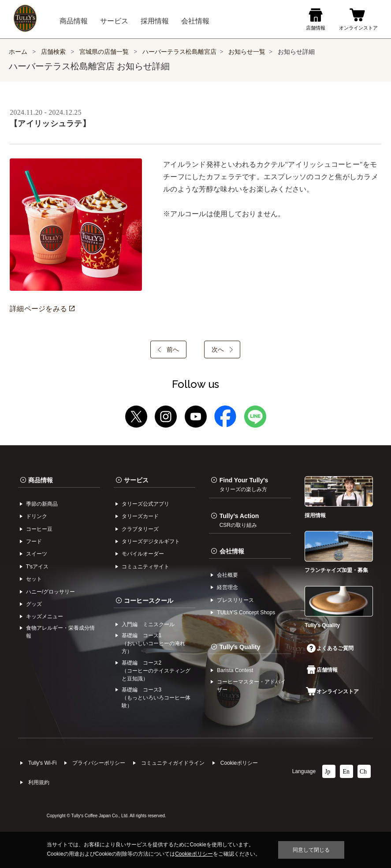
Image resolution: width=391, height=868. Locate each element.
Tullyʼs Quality (240, 647)
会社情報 (232, 551)
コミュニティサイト (145, 567)
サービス (136, 480)
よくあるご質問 (330, 648)
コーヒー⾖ (39, 529)
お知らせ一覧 (247, 52)
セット (34, 579)
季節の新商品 (42, 504)
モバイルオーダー (143, 554)
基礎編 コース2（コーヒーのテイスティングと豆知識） (156, 671)
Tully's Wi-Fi (43, 763)
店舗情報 (322, 670)
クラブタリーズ (140, 529)
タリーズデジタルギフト (151, 541)
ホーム (18, 52)
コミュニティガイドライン (173, 763)
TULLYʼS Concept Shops (246, 612)
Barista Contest (235, 670)
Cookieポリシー (239, 763)
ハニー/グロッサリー (50, 592)
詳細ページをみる (42, 309)
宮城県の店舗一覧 (105, 52)
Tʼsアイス (37, 567)
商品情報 (41, 480)
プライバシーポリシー (99, 763)
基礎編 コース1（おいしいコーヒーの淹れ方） (153, 643)
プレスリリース (235, 600)
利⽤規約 (39, 782)
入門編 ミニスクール (148, 624)
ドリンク (37, 516)
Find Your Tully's (244, 485)
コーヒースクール (149, 601)
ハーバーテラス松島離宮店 (179, 52)
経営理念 (227, 587)
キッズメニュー (45, 616)
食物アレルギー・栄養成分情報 (60, 632)
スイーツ (37, 554)
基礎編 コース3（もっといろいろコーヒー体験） (156, 698)
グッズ (34, 604)
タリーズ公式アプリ (145, 504)
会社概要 (227, 575)
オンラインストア (332, 691)
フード (34, 541)
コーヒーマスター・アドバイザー (251, 686)
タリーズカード (140, 516)
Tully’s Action (239, 520)
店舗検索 (53, 52)
